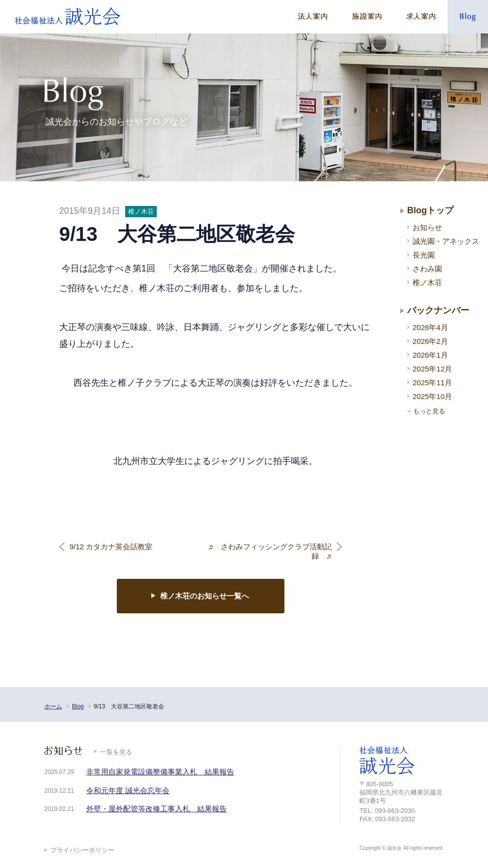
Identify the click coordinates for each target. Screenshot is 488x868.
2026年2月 (430, 341)
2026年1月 (430, 355)
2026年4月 (430, 327)
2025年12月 (432, 369)
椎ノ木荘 (427, 283)
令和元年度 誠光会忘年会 (128, 790)
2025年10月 (432, 396)
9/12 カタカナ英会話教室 (111, 547)
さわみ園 (427, 269)
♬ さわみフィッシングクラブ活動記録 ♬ (270, 551)
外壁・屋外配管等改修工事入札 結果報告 (157, 809)
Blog (78, 706)
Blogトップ (430, 210)
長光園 (424, 255)
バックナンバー (438, 310)
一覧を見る (116, 752)
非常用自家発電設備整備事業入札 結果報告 (160, 772)
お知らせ (427, 227)
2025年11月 (432, 383)
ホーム (53, 706)
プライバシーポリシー (82, 850)
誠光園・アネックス (446, 241)
